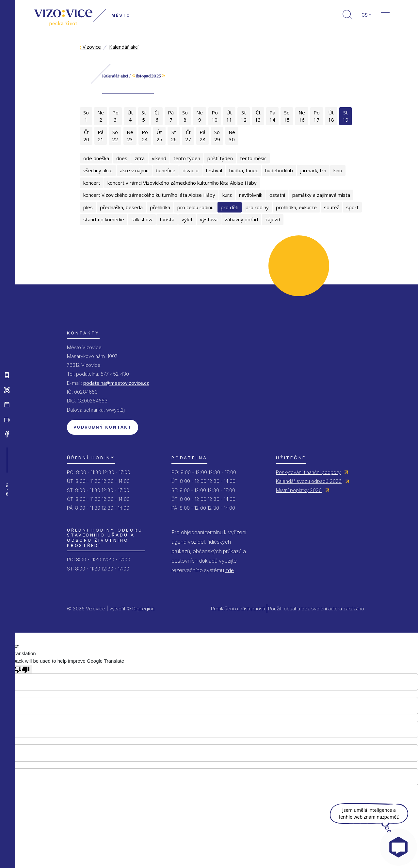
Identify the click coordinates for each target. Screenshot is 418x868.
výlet (187, 219)
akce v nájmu (134, 170)
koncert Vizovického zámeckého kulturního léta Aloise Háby (149, 195)
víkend (159, 158)
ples (88, 207)
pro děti (230, 207)
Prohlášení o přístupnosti (238, 609)
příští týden (220, 158)
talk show (142, 219)
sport (352, 207)
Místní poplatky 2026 (299, 490)
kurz (227, 195)
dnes (122, 158)
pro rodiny (257, 207)
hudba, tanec (244, 170)
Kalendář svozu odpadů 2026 (309, 481)
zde (230, 570)
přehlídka (160, 207)
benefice (166, 170)
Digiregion (143, 609)
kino (338, 170)
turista (167, 219)
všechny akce (98, 170)
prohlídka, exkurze (296, 207)
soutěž (331, 207)
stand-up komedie (104, 219)
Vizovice (90, 47)
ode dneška (96, 158)
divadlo (191, 170)
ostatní (277, 195)
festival (214, 170)
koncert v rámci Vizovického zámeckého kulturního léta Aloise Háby (182, 183)
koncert (92, 183)
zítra (140, 158)
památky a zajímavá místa (321, 195)
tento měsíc (253, 158)
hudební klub (279, 170)
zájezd (273, 219)
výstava (209, 219)
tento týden (187, 158)
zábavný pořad (241, 219)
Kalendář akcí (124, 47)
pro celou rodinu (195, 207)
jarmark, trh (313, 170)
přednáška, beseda (121, 207)
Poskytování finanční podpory (308, 472)
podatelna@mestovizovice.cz (116, 383)
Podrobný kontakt (103, 427)
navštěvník (251, 195)
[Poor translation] (22, 669)
